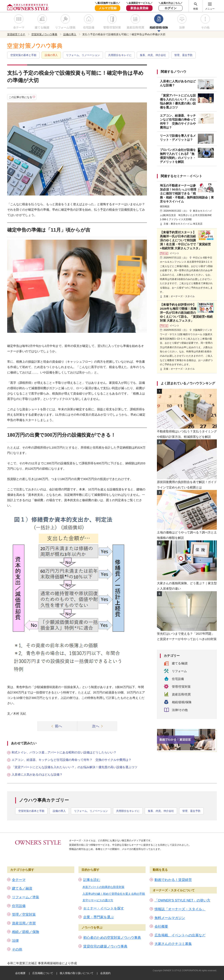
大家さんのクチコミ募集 (173, 944)
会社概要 (161, 926)
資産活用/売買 (135, 27)
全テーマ (19, 27)
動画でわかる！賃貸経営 (173, 880)
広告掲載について (43, 973)
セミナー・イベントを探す (104, 908)
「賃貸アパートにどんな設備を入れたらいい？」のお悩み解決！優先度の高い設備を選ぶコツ (74, 767)
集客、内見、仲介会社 (153, 55)
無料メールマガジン (170, 918)
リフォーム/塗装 (65, 27)
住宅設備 (89, 27)
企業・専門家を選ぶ (99, 917)
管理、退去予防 (183, 55)
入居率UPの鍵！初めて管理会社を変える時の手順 (114, 894)
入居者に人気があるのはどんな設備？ (37, 774)
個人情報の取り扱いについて (77, 973)
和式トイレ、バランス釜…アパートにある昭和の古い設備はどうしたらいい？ (64, 752)
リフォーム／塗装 (26, 897)
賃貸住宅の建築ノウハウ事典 (105, 946)
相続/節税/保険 (159, 27)
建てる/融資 (42, 27)
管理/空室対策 (112, 27)
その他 (205, 27)
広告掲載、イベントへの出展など (180, 935)
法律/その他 (180, 710)
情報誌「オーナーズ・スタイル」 (180, 909)
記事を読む (92, 880)
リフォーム (179, 671)
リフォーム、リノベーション (83, 55)
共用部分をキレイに (120, 55)
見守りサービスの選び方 (98, 900)
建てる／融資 (22, 888)
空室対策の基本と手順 (23, 55)
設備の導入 (51, 55)
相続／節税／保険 (26, 932)
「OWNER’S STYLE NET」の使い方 (182, 900)
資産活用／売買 (24, 923)
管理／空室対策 (24, 915)
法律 (182, 27)
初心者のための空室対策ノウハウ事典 (112, 938)
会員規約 (105, 973)
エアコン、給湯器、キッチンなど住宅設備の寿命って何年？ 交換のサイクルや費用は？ (71, 760)
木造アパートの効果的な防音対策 (103, 887)
